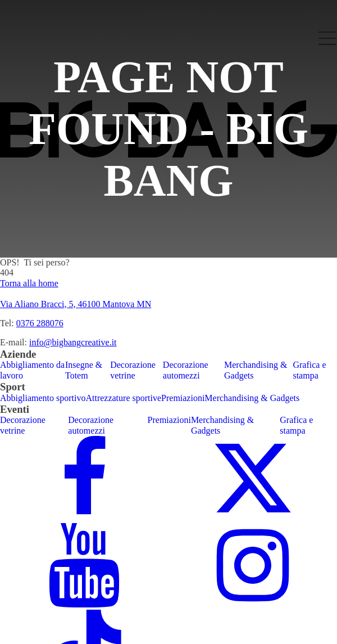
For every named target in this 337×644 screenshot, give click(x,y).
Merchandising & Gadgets (256, 370)
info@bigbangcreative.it (73, 342)
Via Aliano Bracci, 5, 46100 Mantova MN (76, 304)
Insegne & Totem (84, 370)
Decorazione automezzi (186, 370)
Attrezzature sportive (123, 398)
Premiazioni (183, 398)
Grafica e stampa (309, 370)
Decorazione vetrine (133, 370)
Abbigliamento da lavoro (32, 370)
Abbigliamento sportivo (43, 398)
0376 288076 (40, 323)
